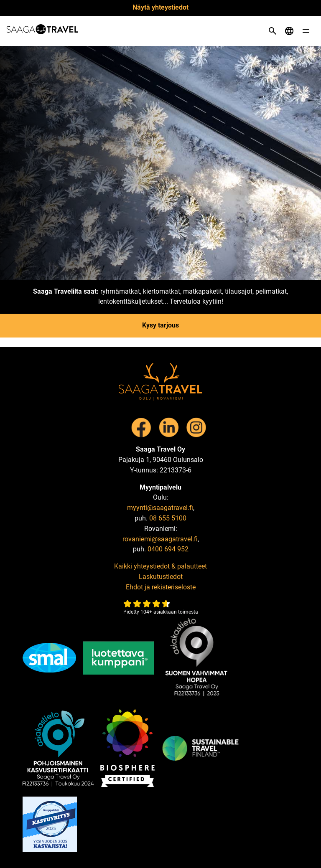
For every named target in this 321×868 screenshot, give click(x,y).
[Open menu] (306, 31)
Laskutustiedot (161, 577)
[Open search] (273, 31)
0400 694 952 (168, 549)
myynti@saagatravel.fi (160, 508)
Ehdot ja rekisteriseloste (161, 587)
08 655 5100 (168, 518)
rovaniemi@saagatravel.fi (160, 539)
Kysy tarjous (160, 325)
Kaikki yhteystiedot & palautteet (160, 566)
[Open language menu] (289, 31)
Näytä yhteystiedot (160, 7)
